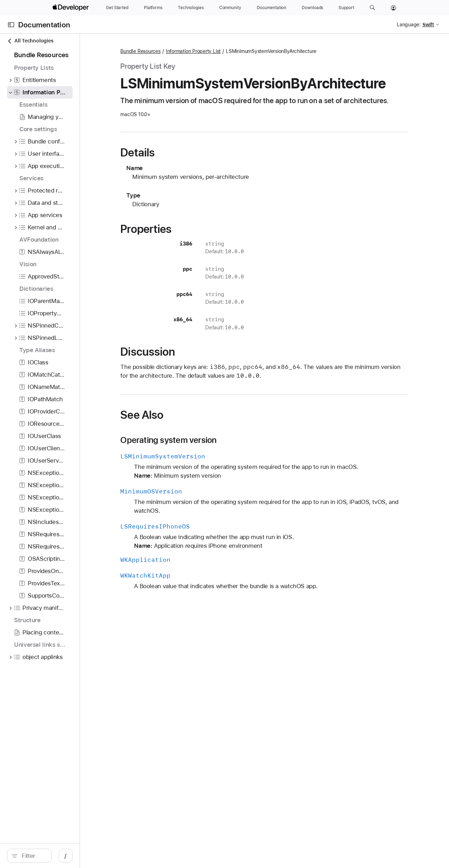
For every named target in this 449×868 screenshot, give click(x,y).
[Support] (346, 8)
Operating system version (216, 466)
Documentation (44, 25)
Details (186, 178)
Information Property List (241, 51)
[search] (59, 856)
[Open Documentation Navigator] (11, 25)
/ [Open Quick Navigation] (126, 856)
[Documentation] (272, 8)
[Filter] (63, 856)
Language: (409, 25)
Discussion (196, 377)
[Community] (230, 8)
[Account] (393, 8)
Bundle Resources (188, 51)
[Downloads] (312, 8)
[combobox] (63, 856)
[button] (372, 8)
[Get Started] (117, 8)
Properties (194, 255)
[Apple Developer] (72, 8)
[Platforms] (153, 8)
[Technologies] (191, 8)
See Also (190, 440)
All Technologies (30, 41)
